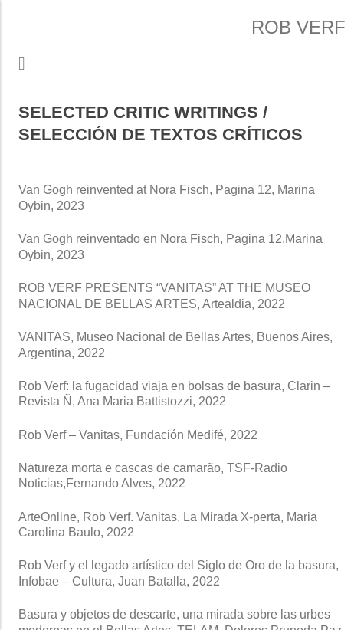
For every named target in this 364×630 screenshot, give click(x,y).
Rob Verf (298, 27)
